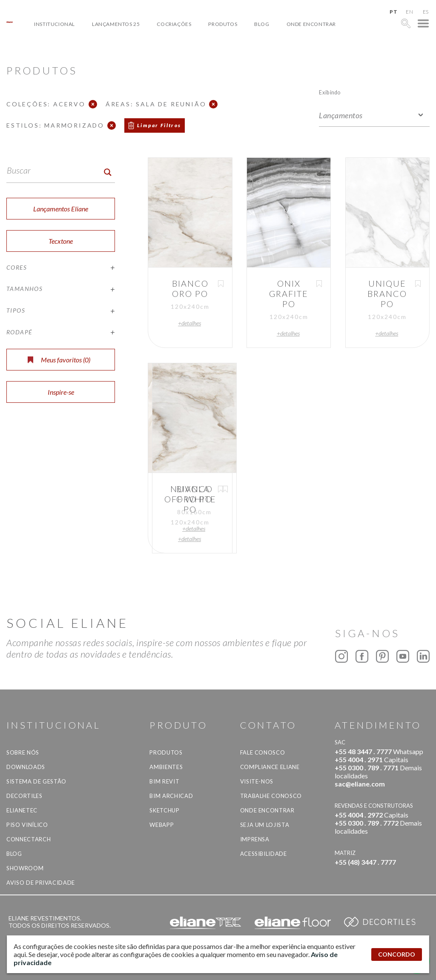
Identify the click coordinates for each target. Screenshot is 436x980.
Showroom (25, 868)
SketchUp (164, 810)
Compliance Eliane (270, 767)
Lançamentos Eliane (61, 209)
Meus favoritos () (59, 360)
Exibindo (330, 92)
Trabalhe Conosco (271, 796)
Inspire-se (61, 392)
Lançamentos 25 (116, 24)
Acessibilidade (264, 854)
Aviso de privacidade (41, 883)
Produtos (223, 24)
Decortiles (24, 796)
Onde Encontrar (311, 24)
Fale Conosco (263, 752)
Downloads (26, 767)
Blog (262, 24)
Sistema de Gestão (36, 781)
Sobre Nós (23, 752)
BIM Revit (164, 781)
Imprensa (255, 839)
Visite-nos (257, 781)
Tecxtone (61, 241)
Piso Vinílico (27, 825)
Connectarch (29, 839)
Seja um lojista (265, 825)
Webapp (162, 825)
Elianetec (22, 810)
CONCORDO (397, 954)
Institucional (54, 24)
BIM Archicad (171, 796)
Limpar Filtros (159, 125)
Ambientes (166, 767)
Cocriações (174, 24)
